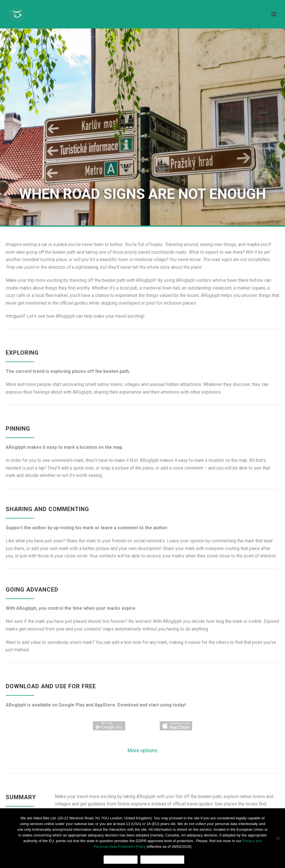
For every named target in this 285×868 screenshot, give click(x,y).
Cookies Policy (162, 860)
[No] (278, 838)
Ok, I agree (121, 860)
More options (142, 750)
